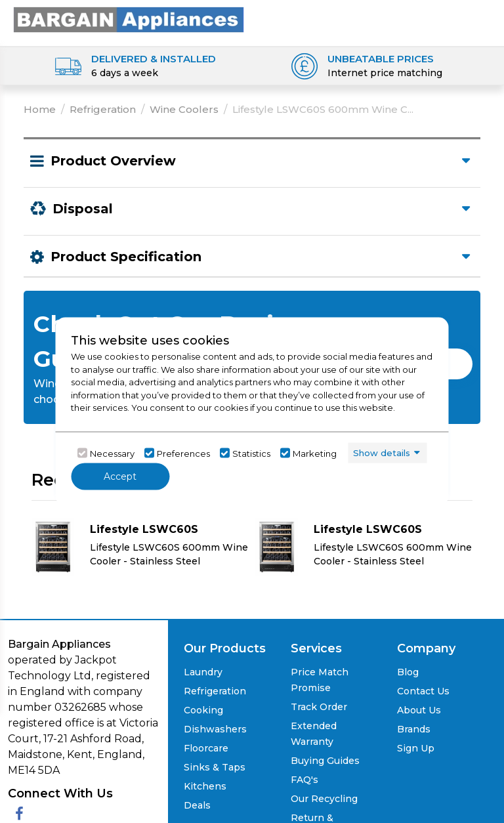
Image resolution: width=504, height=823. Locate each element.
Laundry (203, 672)
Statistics (251, 453)
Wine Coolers (184, 109)
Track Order (319, 707)
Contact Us (423, 691)
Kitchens (205, 786)
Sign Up (416, 748)
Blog (408, 672)
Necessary (112, 453)
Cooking (203, 710)
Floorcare (206, 748)
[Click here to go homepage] (129, 19)
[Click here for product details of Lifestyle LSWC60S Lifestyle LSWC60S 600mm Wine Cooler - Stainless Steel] (140, 547)
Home (40, 109)
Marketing (315, 453)
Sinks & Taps (215, 767)
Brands (414, 729)
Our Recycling (324, 799)
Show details (382, 452)
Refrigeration (103, 109)
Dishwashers (215, 729)
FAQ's (304, 780)
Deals (197, 805)
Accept (120, 476)
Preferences (183, 453)
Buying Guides (325, 761)
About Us (419, 710)
